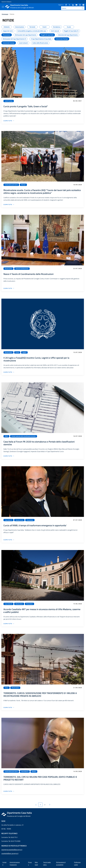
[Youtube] (76, 5)
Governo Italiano (6, 2)
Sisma (7, 688)
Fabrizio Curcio (19, 520)
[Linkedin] (72, 5)
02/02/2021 (77, 101)
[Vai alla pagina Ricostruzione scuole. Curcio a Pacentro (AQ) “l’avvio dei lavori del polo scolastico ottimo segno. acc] (9, 204)
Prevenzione (30, 520)
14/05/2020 (77, 771)
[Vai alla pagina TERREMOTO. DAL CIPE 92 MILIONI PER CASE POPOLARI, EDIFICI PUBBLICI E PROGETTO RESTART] (9, 791)
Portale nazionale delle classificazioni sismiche (24, 436)
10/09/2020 (77, 185)
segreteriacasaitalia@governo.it (12, 850)
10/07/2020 (77, 436)
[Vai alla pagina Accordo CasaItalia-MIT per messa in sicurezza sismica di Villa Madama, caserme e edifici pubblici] (9, 624)
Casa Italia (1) (8, 520)
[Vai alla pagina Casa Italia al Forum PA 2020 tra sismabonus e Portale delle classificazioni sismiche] (9, 456)
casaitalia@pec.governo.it (10, 853)
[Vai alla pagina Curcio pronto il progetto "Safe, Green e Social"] (9, 121)
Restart (34, 771)
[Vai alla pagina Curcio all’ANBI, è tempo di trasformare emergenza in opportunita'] (9, 540)
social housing (9, 101)
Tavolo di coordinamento (22, 269)
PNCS (6, 436)
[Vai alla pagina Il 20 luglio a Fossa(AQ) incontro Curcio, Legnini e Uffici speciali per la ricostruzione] (9, 372)
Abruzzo (23, 185)
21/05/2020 (77, 688)
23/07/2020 (77, 268)
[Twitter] (69, 5)
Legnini (24, 352)
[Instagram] (79, 5)
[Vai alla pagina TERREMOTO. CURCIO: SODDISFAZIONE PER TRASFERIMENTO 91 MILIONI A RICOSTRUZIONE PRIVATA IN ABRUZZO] (9, 707)
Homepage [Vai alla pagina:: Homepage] (5, 14)
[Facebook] (65, 5)
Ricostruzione (8, 269)
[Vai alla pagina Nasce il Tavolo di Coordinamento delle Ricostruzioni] (9, 288)
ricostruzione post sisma (11, 185)
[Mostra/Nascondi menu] (3, 7)
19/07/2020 (77, 352)
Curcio (17, 352)
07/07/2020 (77, 520)
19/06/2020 (77, 604)
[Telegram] (83, 5)
